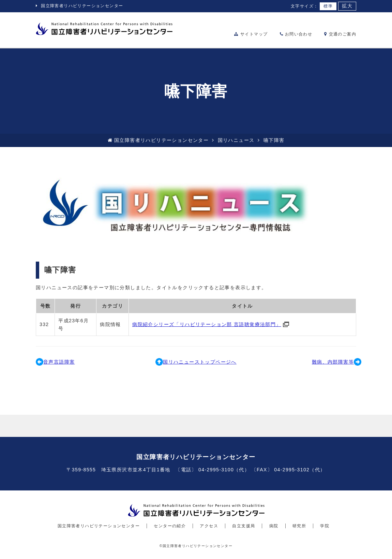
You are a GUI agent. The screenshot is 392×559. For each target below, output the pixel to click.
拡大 (347, 6)
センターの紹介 (170, 526)
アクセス (209, 526)
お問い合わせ (296, 34)
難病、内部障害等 (333, 362)
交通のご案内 (340, 34)
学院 (325, 526)
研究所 (299, 526)
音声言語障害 (59, 362)
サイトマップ (251, 34)
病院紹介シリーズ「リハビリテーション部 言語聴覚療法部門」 (207, 324)
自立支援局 (244, 526)
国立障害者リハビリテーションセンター (82, 6)
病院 (274, 526)
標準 (328, 6)
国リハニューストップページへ (196, 362)
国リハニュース (236, 140)
